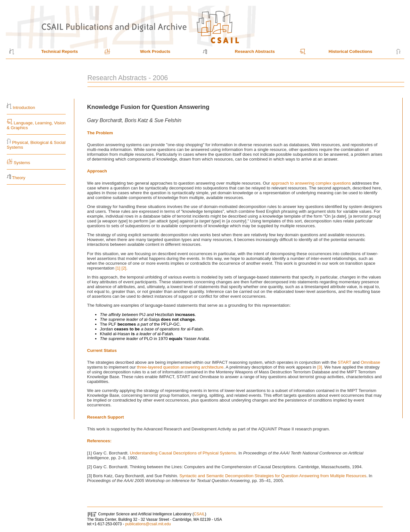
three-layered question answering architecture (180, 367)
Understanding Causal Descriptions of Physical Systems (183, 453)
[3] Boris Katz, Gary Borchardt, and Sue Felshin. (133, 476)
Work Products (155, 51)
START (344, 362)
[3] (320, 367)
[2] (124, 268)
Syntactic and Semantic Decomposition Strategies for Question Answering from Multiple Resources (273, 476)
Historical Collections (350, 51)
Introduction (24, 108)
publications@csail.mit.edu (148, 524)
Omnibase (370, 362)
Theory (18, 178)
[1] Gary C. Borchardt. (108, 453)
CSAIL (199, 514)
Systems (22, 163)
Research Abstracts (255, 51)
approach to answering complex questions (311, 183)
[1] (118, 268)
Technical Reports (60, 51)
